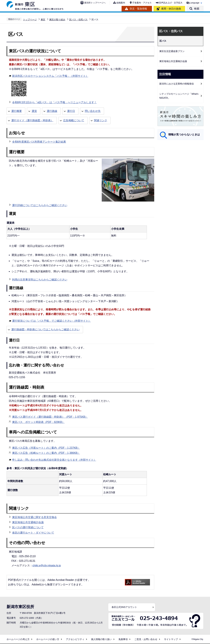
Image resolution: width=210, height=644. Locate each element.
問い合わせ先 (93, 111)
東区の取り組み (57, 20)
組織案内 (121, 3)
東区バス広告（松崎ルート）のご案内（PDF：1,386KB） (46, 453)
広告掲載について (74, 120)
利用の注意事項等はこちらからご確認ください (40, 280)
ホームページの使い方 (48, 639)
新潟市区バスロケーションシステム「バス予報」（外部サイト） (50, 75)
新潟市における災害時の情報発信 (177, 84)
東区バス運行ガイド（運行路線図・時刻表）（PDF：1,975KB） (50, 417)
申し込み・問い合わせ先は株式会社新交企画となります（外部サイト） (54, 459)
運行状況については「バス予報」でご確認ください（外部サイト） (52, 320)
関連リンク (101, 120)
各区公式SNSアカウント (124, 607)
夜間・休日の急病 (171, 9)
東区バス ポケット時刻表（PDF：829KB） (38, 422)
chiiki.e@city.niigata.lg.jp (47, 565)
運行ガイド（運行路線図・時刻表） (32, 120)
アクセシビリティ (75, 639)
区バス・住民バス (78, 20)
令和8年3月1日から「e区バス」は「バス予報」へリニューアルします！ (54, 102)
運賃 (34, 111)
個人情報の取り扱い (101, 639)
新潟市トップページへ (95, 3)
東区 (43, 20)
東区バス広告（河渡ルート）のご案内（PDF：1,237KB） (46, 448)
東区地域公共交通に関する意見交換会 (34, 517)
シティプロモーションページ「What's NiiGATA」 (179, 96)
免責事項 (123, 639)
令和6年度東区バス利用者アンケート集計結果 (39, 142)
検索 (197, 9)
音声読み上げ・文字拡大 (171, 3)
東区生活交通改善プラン (172, 51)
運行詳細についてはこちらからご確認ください (40, 205)
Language (195, 3)
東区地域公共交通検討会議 (28, 522)
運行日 (71, 111)
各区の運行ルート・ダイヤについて (33, 533)
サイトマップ (171, 639)
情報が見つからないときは (184, 134)
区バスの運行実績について (28, 527)
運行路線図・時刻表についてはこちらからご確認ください (45, 329)
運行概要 (17, 111)
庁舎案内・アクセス (142, 3)
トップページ (30, 20)
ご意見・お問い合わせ (146, 639)
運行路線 (52, 111)
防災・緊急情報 (138, 9)
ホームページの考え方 (18, 639)
